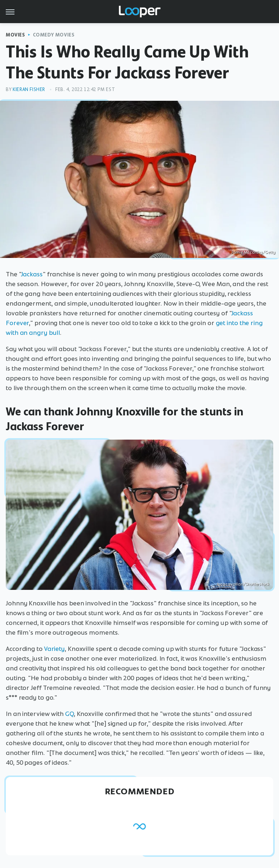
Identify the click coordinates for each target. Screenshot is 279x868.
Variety (54, 649)
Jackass (32, 274)
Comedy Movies (54, 35)
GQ (69, 714)
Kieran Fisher (29, 89)
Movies (16, 35)
